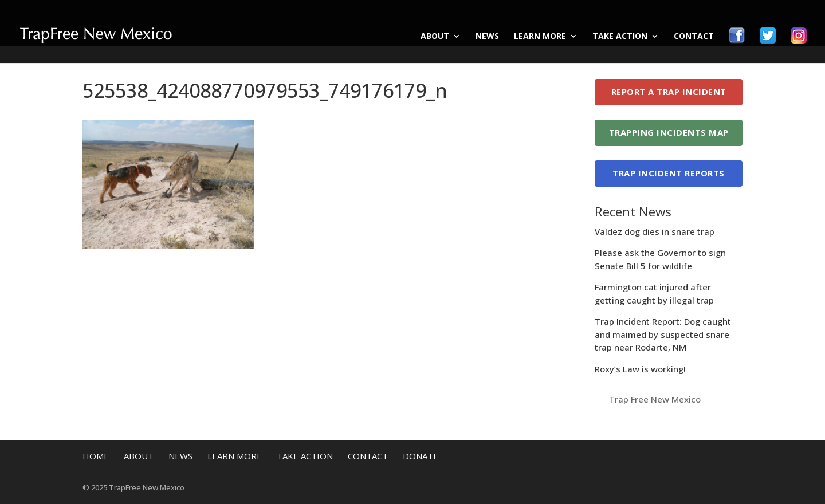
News (487, 37)
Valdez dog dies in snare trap (655, 231)
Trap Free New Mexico (655, 399)
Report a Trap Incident (669, 92)
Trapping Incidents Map (669, 132)
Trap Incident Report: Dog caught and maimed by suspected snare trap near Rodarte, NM (663, 334)
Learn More (540, 37)
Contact (694, 37)
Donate (421, 456)
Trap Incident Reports (669, 173)
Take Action (620, 37)
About (435, 37)
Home (96, 456)
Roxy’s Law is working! (640, 369)
